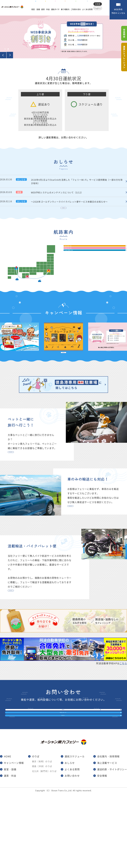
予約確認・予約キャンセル (61, 769)
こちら (123, 705)
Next (10, 55)
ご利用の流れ (77, 9)
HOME (8, 831)
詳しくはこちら (23, 474)
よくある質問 (89, 9)
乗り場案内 (65, 9)
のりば (36, 831)
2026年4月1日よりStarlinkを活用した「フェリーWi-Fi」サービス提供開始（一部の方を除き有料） (78, 181)
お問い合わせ (61, 783)
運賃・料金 (44, 9)
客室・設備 (34, 9)
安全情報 (102, 851)
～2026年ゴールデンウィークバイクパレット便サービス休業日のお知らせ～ (78, 201)
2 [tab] (8, 49)
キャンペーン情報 (14, 838)
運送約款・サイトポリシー (112, 844)
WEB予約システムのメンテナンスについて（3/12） (78, 192)
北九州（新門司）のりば (92, 283)
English (100, 8)
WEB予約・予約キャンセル (118, 11)
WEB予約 (61, 755)
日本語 (100, 4)
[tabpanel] (63, 37)
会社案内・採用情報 (108, 831)
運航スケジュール (75, 831)
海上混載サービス (107, 838)
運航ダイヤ (55, 9)
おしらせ (70, 838)
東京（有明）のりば (89, 258)
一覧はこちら (63, 214)
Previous (3, 55)
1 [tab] (5, 49)
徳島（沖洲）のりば (89, 270)
